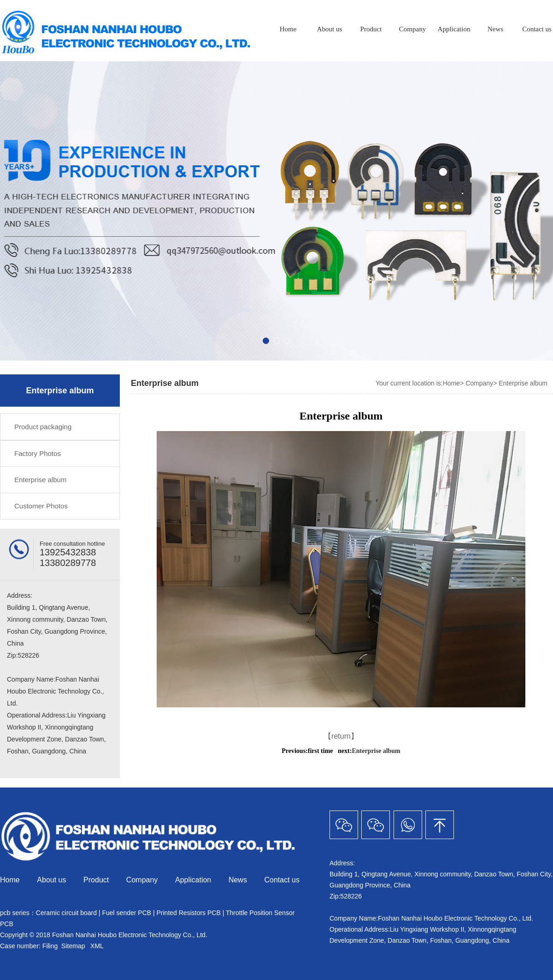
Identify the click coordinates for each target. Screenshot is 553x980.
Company (412, 29)
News (495, 29)
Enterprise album (40, 480)
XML (97, 946)
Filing (51, 946)
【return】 (341, 736)
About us (330, 29)
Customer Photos (41, 506)
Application (454, 29)
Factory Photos (38, 453)
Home (288, 29)
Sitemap (73, 946)
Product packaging (43, 427)
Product (371, 29)
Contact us (282, 880)
